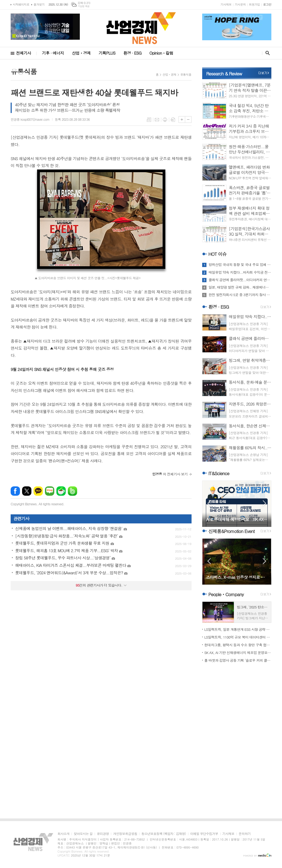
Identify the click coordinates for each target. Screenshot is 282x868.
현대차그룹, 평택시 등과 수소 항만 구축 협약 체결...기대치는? (238, 645)
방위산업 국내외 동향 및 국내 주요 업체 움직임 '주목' (240, 265)
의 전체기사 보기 (170, 474)
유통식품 (186, 74)
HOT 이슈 (217, 254)
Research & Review (224, 74)
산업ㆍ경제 (81, 53)
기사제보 (226, 4)
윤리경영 (103, 834)
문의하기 (245, 834)
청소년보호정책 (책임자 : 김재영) (163, 834)
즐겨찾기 (39, 4)
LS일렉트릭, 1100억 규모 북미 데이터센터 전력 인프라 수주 (238, 637)
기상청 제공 (84, 6)
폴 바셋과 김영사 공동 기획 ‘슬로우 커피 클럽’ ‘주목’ (238, 660)
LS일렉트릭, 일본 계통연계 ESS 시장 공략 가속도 (238, 629)
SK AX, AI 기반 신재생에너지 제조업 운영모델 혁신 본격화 (238, 653)
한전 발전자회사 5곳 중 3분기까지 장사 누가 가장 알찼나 (240, 295)
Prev (209, 503)
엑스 (27, 491)
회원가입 (254, 4)
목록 (149, 120)
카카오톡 (38, 491)
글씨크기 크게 (182, 120)
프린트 (165, 120)
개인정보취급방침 (125, 834)
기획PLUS (107, 53)
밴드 (72, 491)
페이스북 (15, 491)
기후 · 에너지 (53, 53)
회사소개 (63, 834)
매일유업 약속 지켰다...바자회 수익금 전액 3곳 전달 (240, 272)
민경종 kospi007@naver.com (30, 119)
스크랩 (173, 120)
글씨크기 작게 (188, 120)
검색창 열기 (266, 53)
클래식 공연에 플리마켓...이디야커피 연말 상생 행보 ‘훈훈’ (240, 280)
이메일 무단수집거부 (204, 834)
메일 (157, 120)
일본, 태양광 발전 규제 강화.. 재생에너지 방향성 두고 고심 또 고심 (240, 287)
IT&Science (219, 473)
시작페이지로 (21, 4)
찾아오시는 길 (83, 834)
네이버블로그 (50, 491)
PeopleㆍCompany (226, 594)
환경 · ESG (132, 53)
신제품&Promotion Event (231, 531)
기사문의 (240, 4)
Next (265, 503)
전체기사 (23, 53)
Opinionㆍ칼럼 (161, 53)
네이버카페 (61, 491)
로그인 (267, 4)
